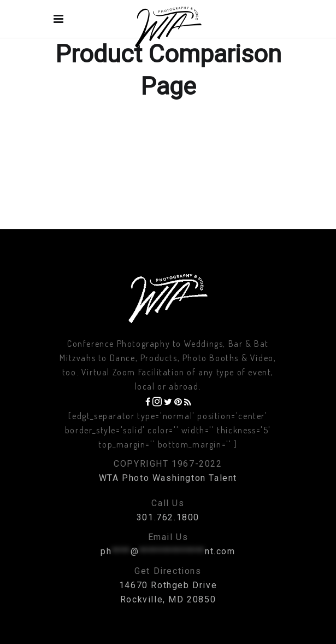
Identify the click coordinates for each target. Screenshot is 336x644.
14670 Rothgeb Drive (168, 585)
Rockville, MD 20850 (168, 599)
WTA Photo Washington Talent (168, 478)
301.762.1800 (168, 517)
